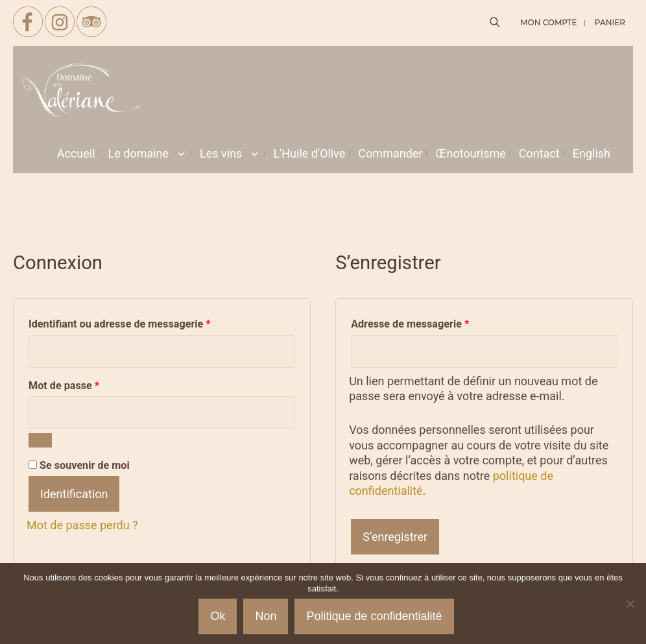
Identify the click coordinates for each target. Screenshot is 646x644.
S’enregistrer (395, 537)
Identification (74, 494)
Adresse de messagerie (436, 322)
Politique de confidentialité (374, 616)
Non (266, 616)
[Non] (630, 604)
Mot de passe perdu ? (82, 525)
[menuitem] (592, 154)
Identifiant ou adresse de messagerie (145, 322)
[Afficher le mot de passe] (40, 440)
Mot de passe (90, 384)
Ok (218, 616)
